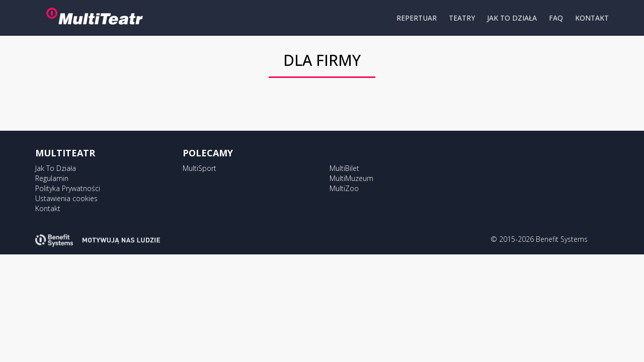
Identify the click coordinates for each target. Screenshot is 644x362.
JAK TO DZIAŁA (512, 18)
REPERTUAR (417, 18)
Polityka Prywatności (68, 188)
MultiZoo (344, 188)
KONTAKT (592, 18)
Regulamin (52, 178)
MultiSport (199, 168)
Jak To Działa (56, 168)
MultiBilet (344, 168)
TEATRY (462, 18)
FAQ (556, 18)
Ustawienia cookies (66, 198)
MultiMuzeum (351, 178)
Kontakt (48, 208)
